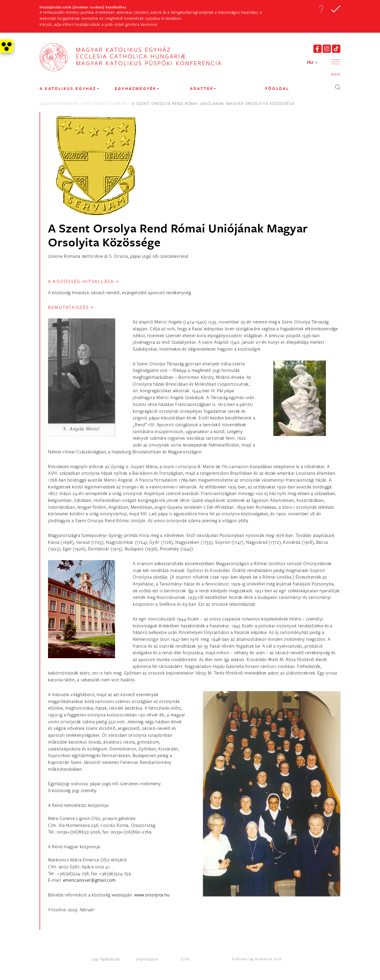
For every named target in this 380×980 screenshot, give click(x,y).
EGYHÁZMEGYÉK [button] (137, 88)
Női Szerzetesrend (106, 103)
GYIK (186, 959)
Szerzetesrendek (59, 103)
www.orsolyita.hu (152, 895)
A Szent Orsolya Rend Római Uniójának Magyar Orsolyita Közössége (178, 235)
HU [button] (312, 62)
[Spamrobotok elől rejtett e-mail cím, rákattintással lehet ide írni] (89, 880)
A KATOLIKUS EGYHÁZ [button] (69, 88)
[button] (321, 9)
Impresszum (147, 959)
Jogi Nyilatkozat (106, 959)
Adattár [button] (203, 88)
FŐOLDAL (277, 88)
